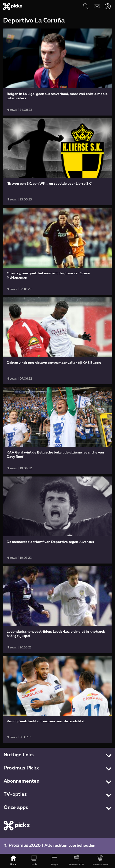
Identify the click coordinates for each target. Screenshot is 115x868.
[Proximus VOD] (77, 861)
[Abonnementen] (100, 861)
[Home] (13, 861)
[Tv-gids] (55, 861)
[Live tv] (34, 861)
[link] (58, 72)
